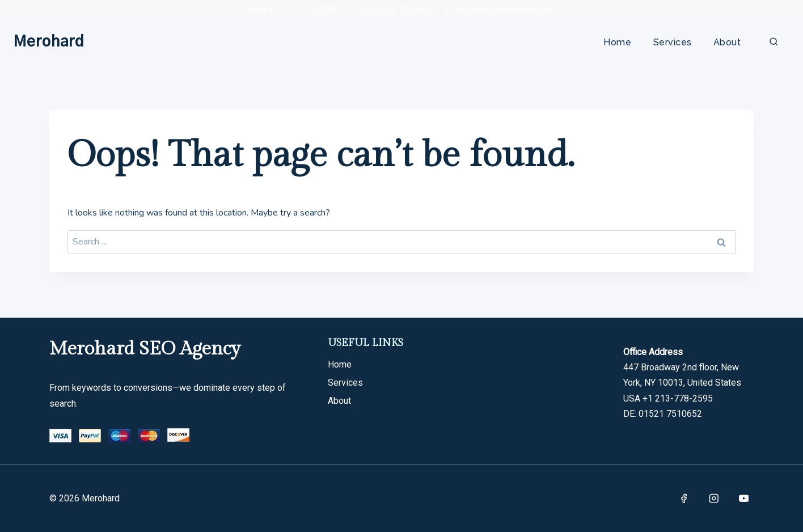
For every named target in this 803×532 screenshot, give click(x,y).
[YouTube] (744, 498)
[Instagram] (714, 498)
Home (617, 42)
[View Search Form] (774, 42)
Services (673, 42)
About (727, 42)
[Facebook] (684, 498)
